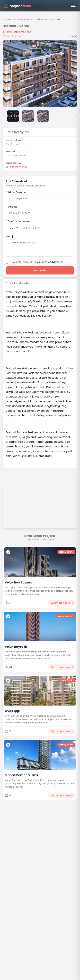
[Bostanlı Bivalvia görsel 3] (28, 116)
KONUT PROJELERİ (24, 19)
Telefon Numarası (18, 221)
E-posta (12, 207)
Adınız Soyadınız (17, 192)
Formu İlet (40, 270)
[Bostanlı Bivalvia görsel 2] (13, 116)
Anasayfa (8, 19)
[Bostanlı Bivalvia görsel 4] (43, 116)
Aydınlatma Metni (23, 262)
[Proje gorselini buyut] (40, 74)
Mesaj (9, 236)
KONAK (70, 552)
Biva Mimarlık (13, 144)
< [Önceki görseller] (4, 116)
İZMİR (37, 19)
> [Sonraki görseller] (76, 116)
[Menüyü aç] (73, 5)
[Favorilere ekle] (8, 552)
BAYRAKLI (69, 616)
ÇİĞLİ (71, 681)
